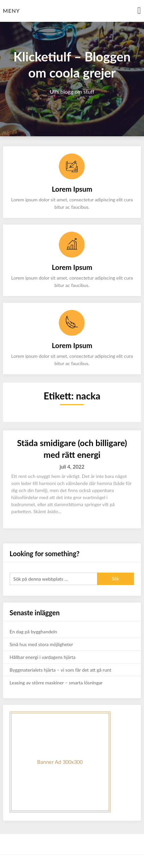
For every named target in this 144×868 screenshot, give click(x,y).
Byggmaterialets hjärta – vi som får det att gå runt (61, 670)
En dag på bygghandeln (34, 632)
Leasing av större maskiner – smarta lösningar (56, 683)
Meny (11, 11)
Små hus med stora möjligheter (41, 644)
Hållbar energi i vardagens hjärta (43, 657)
